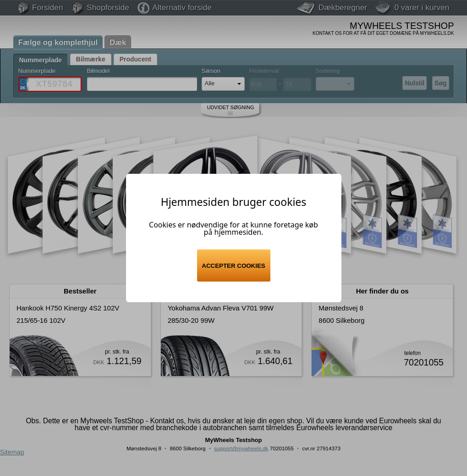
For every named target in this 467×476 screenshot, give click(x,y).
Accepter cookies (233, 266)
